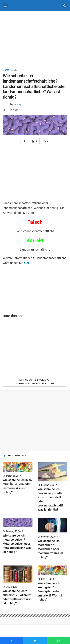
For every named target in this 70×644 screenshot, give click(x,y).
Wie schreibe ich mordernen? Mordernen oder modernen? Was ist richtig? (50, 549)
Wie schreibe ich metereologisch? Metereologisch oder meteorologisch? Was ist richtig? (17, 544)
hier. (27, 263)
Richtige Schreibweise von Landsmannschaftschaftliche (34, 382)
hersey (17, 104)
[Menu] (5, 6)
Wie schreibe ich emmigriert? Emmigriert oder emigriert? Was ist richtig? (50, 591)
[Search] (65, 6)
